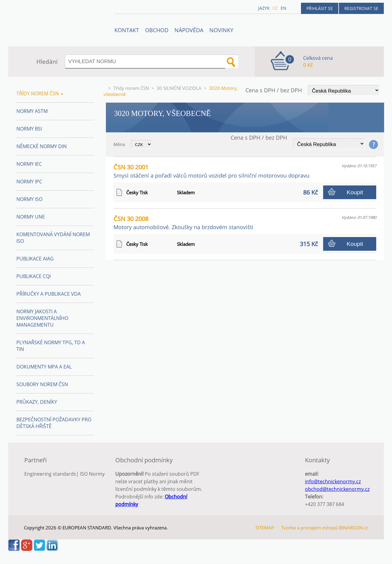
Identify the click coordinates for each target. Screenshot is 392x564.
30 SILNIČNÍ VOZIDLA (179, 88)
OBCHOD (157, 30)
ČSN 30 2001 (211, 171)
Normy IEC (29, 164)
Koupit (355, 192)
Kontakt (127, 30)
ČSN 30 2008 (183, 223)
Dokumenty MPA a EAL (44, 367)
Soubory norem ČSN (42, 384)
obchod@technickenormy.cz (337, 489)
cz (275, 8)
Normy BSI (29, 129)
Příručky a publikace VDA (49, 294)
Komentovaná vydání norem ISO (53, 238)
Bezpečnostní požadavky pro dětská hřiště (54, 423)
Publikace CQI (34, 276)
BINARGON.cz (353, 528)
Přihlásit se (320, 8)
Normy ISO (29, 199)
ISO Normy (92, 474)
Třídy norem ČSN (131, 88)
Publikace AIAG (35, 259)
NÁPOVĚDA (189, 30)
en (284, 8)
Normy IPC (29, 182)
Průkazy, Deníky (37, 402)
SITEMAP (265, 528)
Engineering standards (50, 474)
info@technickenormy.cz (333, 481)
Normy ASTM (32, 111)
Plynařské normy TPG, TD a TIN (51, 346)
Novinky (221, 30)
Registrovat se (361, 8)
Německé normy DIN (42, 146)
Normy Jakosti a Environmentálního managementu (42, 318)
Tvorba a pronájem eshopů (309, 528)
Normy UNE (31, 217)
